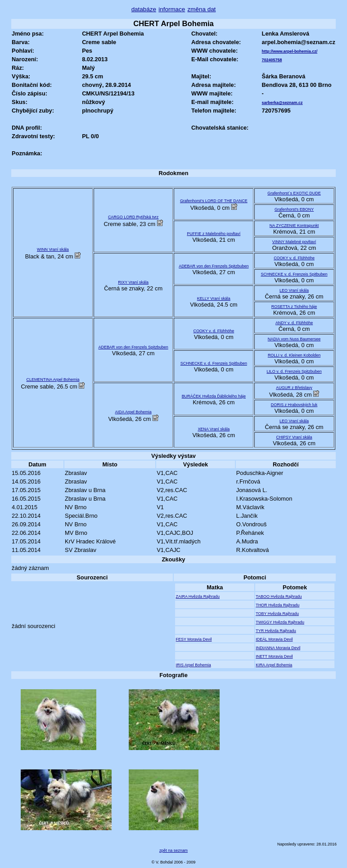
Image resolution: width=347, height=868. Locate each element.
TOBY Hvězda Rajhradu (277, 614)
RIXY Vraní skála (133, 282)
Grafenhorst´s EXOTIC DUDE (294, 193)
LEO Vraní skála (294, 290)
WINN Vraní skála (53, 249)
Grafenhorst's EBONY (294, 209)
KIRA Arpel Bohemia (274, 665)
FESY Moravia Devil (194, 639)
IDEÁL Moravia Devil (274, 639)
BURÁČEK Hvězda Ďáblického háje (214, 396)
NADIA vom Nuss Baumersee (294, 339)
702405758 (272, 60)
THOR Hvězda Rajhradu (277, 605)
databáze (144, 9)
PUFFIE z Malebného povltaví (214, 234)
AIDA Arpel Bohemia (133, 412)
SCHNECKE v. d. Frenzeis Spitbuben (294, 274)
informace (172, 9)
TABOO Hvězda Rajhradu (279, 597)
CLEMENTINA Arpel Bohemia (53, 380)
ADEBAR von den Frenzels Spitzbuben (214, 266)
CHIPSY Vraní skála (294, 437)
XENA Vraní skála (214, 429)
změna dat (202, 9)
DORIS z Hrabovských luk (294, 405)
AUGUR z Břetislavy (294, 388)
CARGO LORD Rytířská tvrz (133, 217)
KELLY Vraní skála (214, 298)
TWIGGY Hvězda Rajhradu (280, 622)
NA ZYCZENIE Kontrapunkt (294, 226)
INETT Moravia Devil (274, 656)
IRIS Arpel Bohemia (193, 665)
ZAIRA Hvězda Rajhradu (198, 597)
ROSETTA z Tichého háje (294, 307)
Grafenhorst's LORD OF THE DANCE (214, 201)
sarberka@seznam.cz (282, 103)
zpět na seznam (173, 850)
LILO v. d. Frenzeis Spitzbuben (294, 371)
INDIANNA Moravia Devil (278, 648)
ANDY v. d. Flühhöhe (294, 323)
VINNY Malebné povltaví (294, 242)
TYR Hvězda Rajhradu (276, 631)
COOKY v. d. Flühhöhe (294, 258)
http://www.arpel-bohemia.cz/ (290, 51)
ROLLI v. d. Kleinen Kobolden (294, 355)
